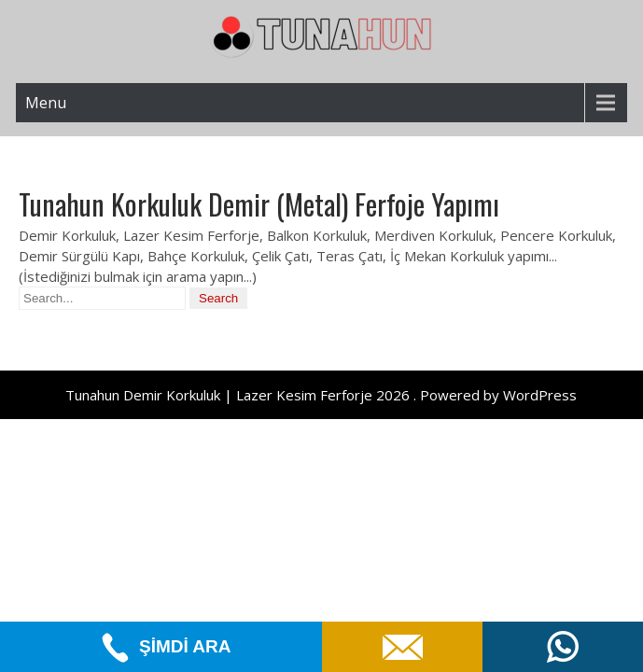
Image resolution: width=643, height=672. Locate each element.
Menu (46, 103)
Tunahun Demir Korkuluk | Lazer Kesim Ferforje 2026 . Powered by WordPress (321, 395)
